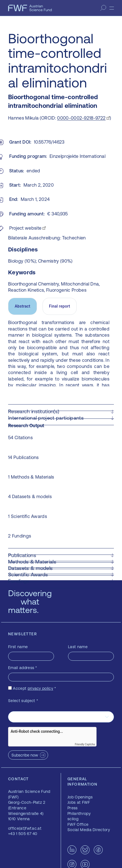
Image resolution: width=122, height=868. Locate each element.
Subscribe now (25, 755)
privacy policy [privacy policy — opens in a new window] (40, 688)
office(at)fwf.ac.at (25, 828)
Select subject (23, 701)
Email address (23, 668)
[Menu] (112, 8)
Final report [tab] (60, 306)
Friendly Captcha (85, 744)
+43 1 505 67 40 (23, 834)
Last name (78, 647)
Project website (25, 228)
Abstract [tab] (22, 306)
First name (18, 647)
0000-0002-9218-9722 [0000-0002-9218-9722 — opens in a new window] (81, 118)
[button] (61, 412)
